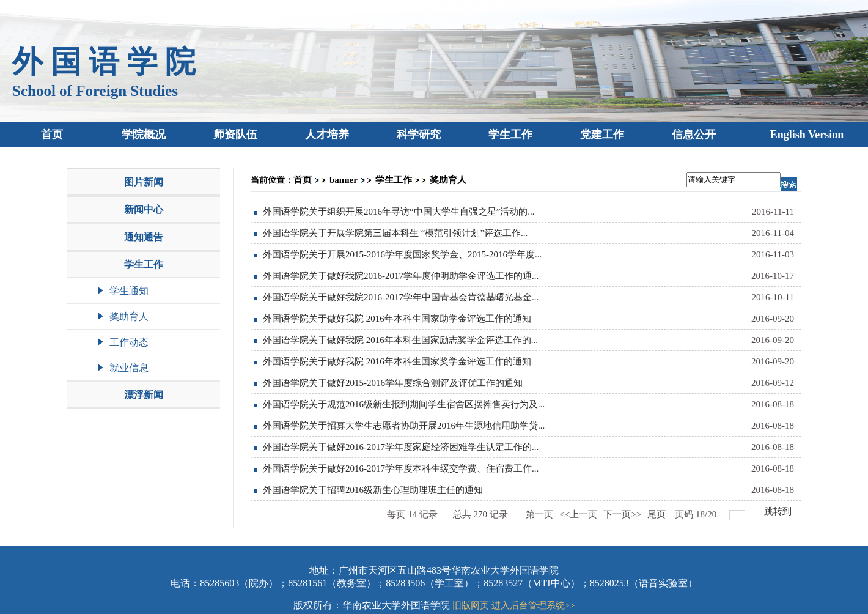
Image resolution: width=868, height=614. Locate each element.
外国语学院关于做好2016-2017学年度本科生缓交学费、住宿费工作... (401, 468)
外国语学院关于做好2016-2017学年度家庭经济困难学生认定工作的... (401, 447)
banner (344, 180)
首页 (303, 180)
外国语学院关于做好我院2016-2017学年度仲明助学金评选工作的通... (401, 276)
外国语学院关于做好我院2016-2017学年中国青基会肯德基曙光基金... (401, 297)
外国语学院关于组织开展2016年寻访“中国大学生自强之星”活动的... (399, 212)
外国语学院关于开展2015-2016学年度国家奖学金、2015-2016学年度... (402, 254)
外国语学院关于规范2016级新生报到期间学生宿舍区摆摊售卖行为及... (404, 404)
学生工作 (394, 180)
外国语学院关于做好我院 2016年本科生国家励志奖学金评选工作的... (400, 340)
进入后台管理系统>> (533, 605)
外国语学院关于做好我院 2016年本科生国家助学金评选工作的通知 (397, 319)
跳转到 (779, 511)
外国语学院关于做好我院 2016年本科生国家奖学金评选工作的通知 (397, 361)
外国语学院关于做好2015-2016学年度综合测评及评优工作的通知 (393, 383)
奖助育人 (448, 180)
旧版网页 (471, 605)
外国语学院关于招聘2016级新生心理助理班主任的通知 (373, 490)
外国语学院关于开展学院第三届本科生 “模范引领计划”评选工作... (395, 233)
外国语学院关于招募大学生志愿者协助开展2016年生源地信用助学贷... (404, 426)
